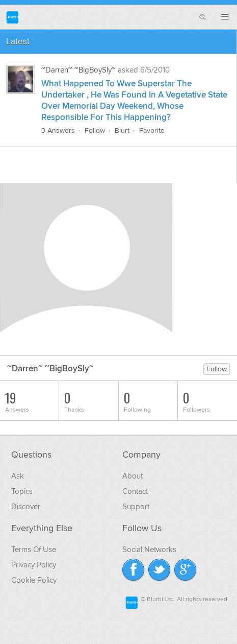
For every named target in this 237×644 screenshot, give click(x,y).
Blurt (122, 130)
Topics (22, 491)
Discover (26, 507)
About (133, 476)
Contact (135, 491)
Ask (18, 476)
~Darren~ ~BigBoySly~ (78, 70)
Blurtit (12, 17)
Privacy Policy (34, 565)
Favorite (152, 130)
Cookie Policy (34, 580)
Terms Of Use (34, 550)
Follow (95, 130)
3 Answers (58, 130)
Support (136, 507)
